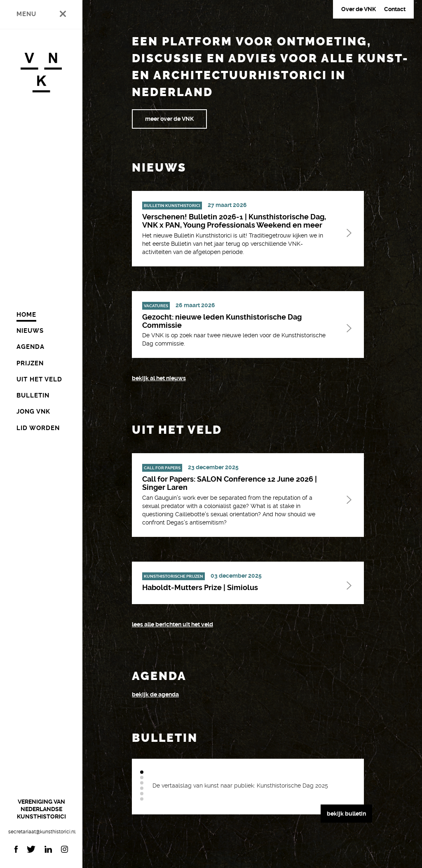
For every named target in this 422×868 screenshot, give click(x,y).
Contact (395, 9)
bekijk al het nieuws (159, 378)
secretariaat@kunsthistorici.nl (41, 832)
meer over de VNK (169, 119)
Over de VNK (359, 9)
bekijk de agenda (155, 694)
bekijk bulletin (346, 814)
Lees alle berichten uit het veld (172, 624)
